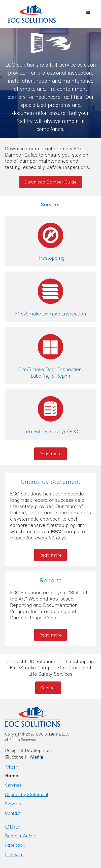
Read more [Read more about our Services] (51, 454)
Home (11, 776)
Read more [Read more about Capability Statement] (51, 555)
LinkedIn (14, 854)
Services (13, 785)
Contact (48, 688)
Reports (13, 804)
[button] (88, 13)
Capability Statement (27, 794)
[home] (28, 14)
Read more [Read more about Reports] (51, 635)
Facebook (15, 845)
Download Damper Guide (51, 182)
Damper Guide (20, 836)
